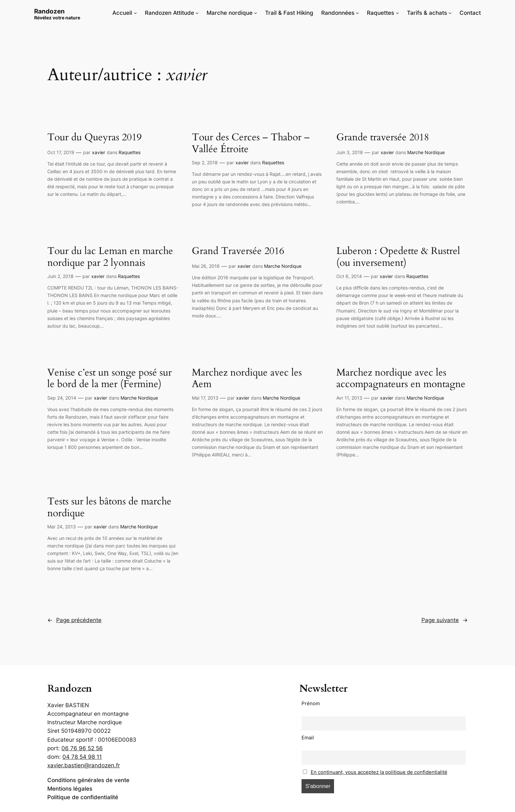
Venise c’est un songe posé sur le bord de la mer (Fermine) (110, 379)
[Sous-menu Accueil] (135, 13)
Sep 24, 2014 (62, 398)
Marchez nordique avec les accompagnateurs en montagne (401, 379)
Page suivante (445, 620)
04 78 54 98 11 (82, 757)
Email (308, 738)
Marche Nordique (426, 152)
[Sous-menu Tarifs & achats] (450, 13)
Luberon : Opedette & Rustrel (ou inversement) (398, 257)
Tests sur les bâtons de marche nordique (109, 508)
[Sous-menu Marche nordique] (256, 13)
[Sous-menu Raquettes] (397, 13)
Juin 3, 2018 (350, 152)
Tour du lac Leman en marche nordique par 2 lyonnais (110, 257)
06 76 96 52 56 (82, 748)
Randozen (49, 11)
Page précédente (74, 620)
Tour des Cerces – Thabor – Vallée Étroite (251, 143)
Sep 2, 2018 (205, 162)
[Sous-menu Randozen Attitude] (197, 13)
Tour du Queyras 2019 (94, 138)
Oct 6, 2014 (349, 276)
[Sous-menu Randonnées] (357, 13)
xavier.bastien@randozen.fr (84, 765)
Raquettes (130, 152)
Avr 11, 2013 (349, 398)
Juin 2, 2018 (60, 276)
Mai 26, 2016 (206, 266)
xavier (99, 152)
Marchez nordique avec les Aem (247, 379)
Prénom (311, 703)
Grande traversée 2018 (383, 138)
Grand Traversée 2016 (238, 251)
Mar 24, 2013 (62, 527)
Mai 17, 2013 (205, 398)
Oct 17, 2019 (61, 152)
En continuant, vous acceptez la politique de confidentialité (379, 772)
